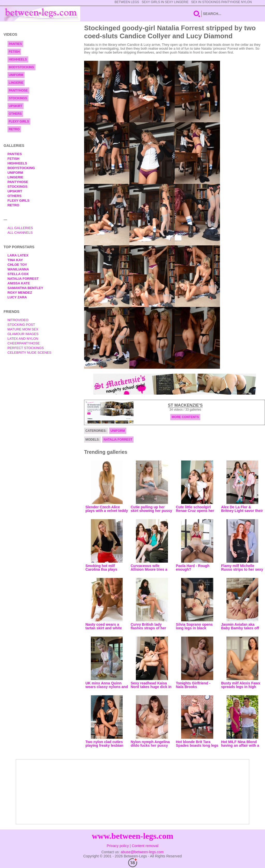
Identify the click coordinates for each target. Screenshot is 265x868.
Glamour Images (23, 334)
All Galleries (20, 228)
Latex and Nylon (23, 339)
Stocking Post (21, 325)
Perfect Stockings (26, 348)
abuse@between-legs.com (142, 852)
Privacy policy (118, 846)
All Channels (20, 233)
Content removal (145, 846)
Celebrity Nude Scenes (30, 353)
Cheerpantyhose (24, 343)
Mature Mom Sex (23, 329)
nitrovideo (18, 320)
